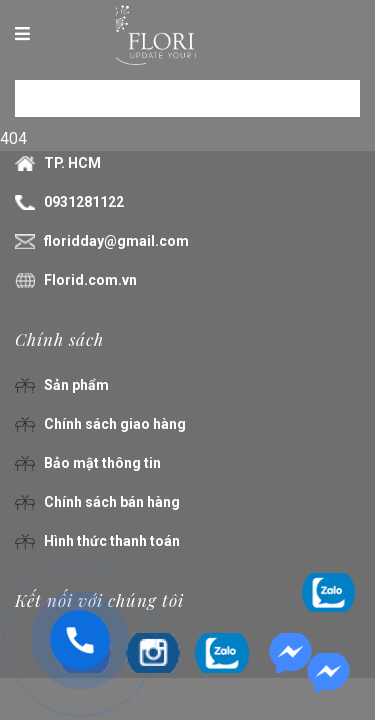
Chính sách (59, 339)
